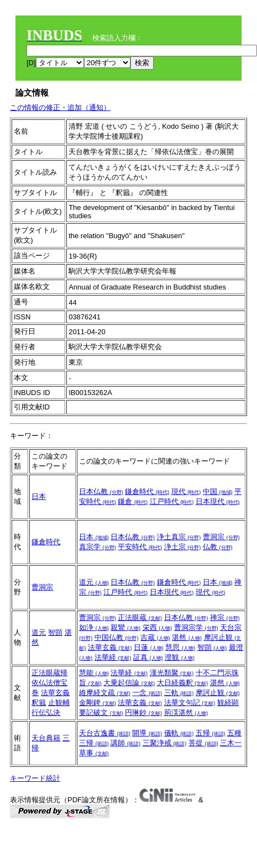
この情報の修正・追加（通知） (60, 107)
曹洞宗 (221, 537)
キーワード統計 (35, 778)
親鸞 (125, 627)
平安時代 (140, 547)
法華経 (113, 657)
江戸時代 (172, 501)
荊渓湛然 (186, 712)
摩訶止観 (218, 693)
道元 (94, 582)
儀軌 (179, 733)
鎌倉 (133, 501)
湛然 (187, 637)
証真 (148, 657)
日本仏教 (101, 491)
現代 (186, 491)
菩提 (203, 743)
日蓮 (149, 647)
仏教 (218, 547)
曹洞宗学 (196, 627)
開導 (147, 733)
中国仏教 (117, 637)
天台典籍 (46, 738)
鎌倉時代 (147, 491)
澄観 (180, 657)
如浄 (94, 627)
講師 (125, 743)
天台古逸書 (105, 733)
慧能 (94, 673)
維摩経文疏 (105, 693)
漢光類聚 (172, 673)
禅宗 (225, 617)
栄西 (158, 627)
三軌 (179, 693)
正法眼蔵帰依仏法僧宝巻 (49, 683)
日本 (39, 496)
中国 (218, 491)
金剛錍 (98, 703)
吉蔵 (155, 637)
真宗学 (98, 547)
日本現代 (218, 501)
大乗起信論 (129, 683)
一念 (147, 693)
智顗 (55, 632)
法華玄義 (110, 647)
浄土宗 (183, 547)
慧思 (180, 647)
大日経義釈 (183, 683)
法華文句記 (190, 703)
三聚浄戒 (165, 743)
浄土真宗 (179, 537)
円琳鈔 (143, 712)
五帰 (211, 733)
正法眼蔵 (140, 617)
